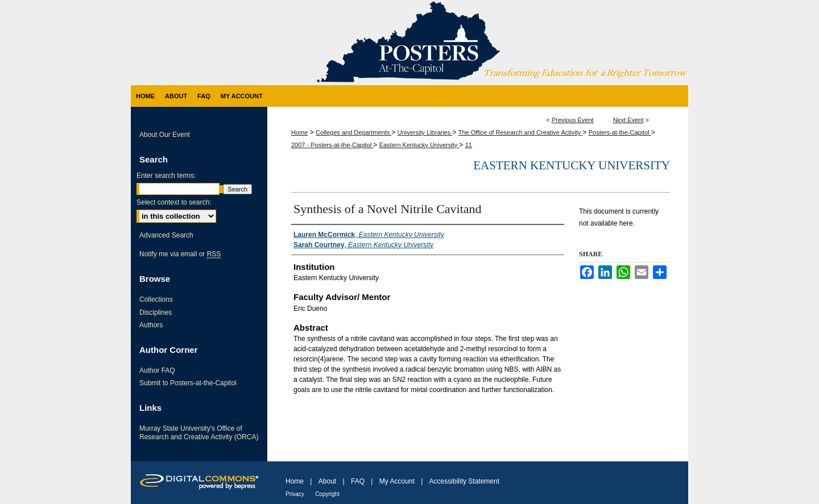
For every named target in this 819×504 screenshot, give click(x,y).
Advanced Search (166, 235)
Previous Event (573, 120)
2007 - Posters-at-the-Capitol (332, 145)
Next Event (628, 120)
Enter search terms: (166, 176)
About (327, 481)
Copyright (327, 494)
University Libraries (425, 132)
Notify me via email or (180, 254)
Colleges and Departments (353, 132)
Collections (156, 299)
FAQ (358, 481)
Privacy (295, 494)
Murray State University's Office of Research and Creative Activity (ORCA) (199, 432)
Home (299, 132)
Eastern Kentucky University (419, 145)
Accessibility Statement (464, 481)
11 (469, 145)
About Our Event (165, 135)
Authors (151, 325)
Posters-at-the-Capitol (620, 132)
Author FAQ (157, 370)
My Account (397, 481)
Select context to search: (174, 202)
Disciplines (156, 313)
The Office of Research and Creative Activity (521, 132)
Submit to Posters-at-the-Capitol (188, 383)
